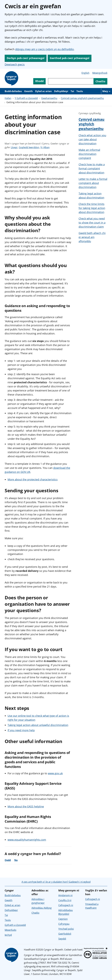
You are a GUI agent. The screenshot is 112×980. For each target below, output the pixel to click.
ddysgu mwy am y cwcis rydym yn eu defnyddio (44, 49)
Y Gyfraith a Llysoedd (26, 98)
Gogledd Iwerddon (29, 147)
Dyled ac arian (43, 91)
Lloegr (14, 147)
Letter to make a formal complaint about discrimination (93, 183)
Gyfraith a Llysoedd (15, 925)
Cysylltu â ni (65, 900)
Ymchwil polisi (66, 929)
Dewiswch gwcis (15, 64)
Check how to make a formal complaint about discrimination (92, 168)
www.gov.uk (55, 773)
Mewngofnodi (100, 73)
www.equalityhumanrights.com (27, 840)
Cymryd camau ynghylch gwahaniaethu (82, 98)
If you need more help (21, 730)
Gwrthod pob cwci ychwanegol (70, 58)
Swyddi (62, 939)
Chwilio (35, 913)
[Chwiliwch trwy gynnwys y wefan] (71, 81)
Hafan (8, 98)
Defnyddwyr (61, 91)
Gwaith (29, 91)
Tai (72, 91)
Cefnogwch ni (66, 905)
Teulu (80, 91)
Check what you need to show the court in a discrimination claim (92, 223)
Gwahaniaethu (49, 98)
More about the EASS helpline (26, 806)
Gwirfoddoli (65, 934)
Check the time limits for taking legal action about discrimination (92, 208)
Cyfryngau (64, 924)
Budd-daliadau (13, 91)
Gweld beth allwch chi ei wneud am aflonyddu (92, 237)
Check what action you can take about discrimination (92, 139)
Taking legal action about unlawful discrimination (38, 725)
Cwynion (63, 919)
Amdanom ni (65, 895)
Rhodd (39, 81)
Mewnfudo (10, 930)
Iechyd (8, 935)
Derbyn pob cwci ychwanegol (26, 58)
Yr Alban (45, 147)
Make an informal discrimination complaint (89, 154)
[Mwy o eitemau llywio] (107, 91)
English (85, 73)
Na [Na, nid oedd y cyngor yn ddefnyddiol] (16, 860)
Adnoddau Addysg (42, 908)
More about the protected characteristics (33, 479)
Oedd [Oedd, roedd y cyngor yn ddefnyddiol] (8, 860)
